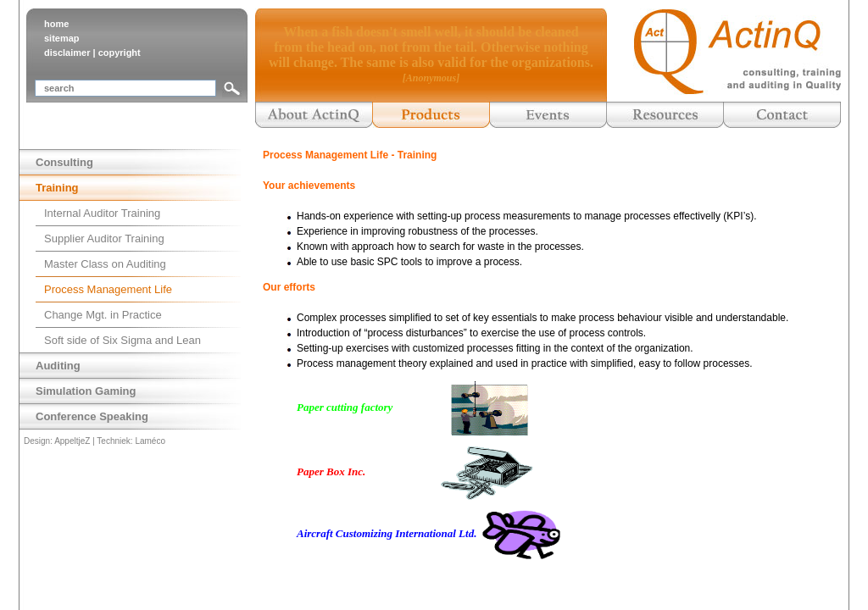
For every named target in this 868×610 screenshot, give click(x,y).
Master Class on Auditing (105, 264)
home (56, 24)
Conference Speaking (92, 416)
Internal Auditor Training (102, 213)
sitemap (62, 38)
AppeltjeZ (72, 441)
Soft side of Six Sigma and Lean (122, 340)
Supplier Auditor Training (104, 238)
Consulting (64, 162)
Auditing (58, 366)
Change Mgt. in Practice (103, 315)
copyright (120, 53)
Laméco (150, 441)
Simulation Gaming (86, 391)
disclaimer (67, 53)
